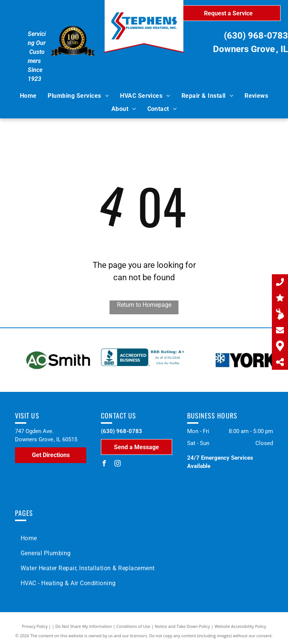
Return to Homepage (144, 305)
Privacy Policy (35, 626)
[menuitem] (28, 96)
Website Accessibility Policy (240, 626)
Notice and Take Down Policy (183, 626)
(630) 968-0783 (256, 36)
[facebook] (104, 464)
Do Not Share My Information (84, 626)
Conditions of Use (133, 626)
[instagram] (117, 464)
